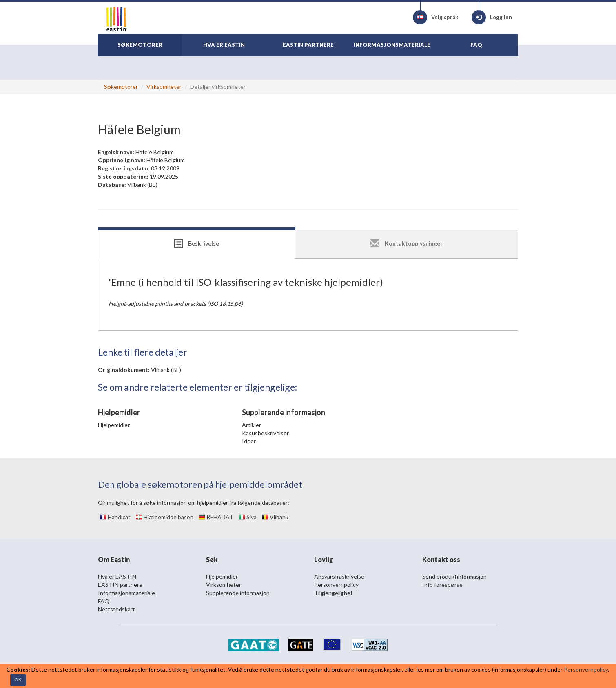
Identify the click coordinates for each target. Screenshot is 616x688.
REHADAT (216, 517)
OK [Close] (18, 680)
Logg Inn (492, 17)
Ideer (249, 441)
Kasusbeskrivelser (265, 433)
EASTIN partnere (120, 585)
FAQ (104, 601)
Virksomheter (164, 87)
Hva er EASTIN (117, 576)
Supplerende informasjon (238, 593)
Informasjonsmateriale (126, 593)
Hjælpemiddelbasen (165, 517)
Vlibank (275, 517)
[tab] (196, 244)
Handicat (115, 517)
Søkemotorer (121, 87)
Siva (248, 517)
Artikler (251, 425)
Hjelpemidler (114, 425)
